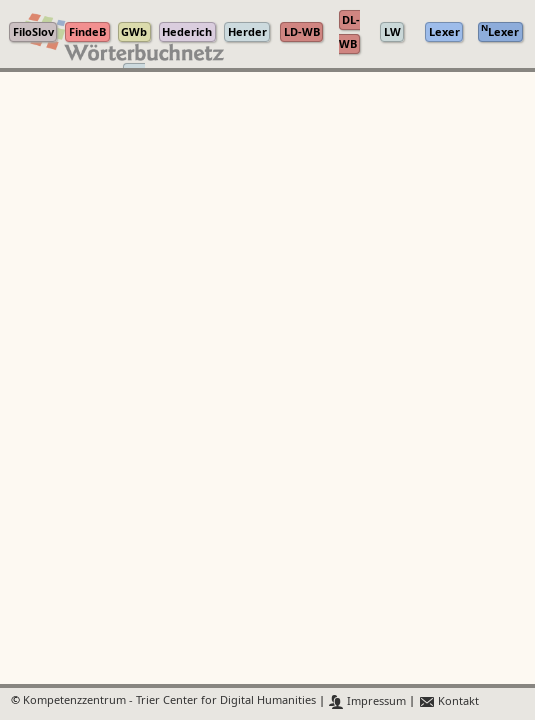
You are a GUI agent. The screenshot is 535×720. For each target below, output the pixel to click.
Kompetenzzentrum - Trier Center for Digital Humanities (169, 701)
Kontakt (448, 701)
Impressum (367, 701)
